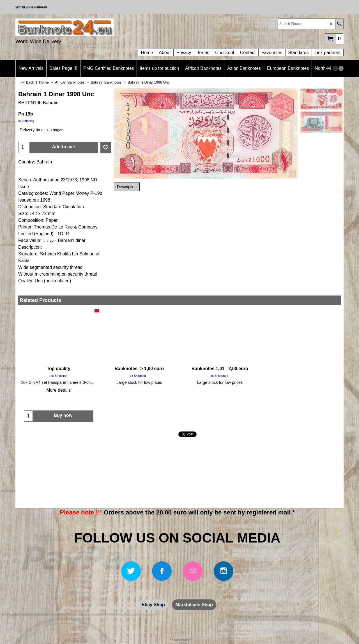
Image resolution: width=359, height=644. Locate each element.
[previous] (335, 68)
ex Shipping (26, 121)
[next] (341, 68)
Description (127, 187)
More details (58, 390)
